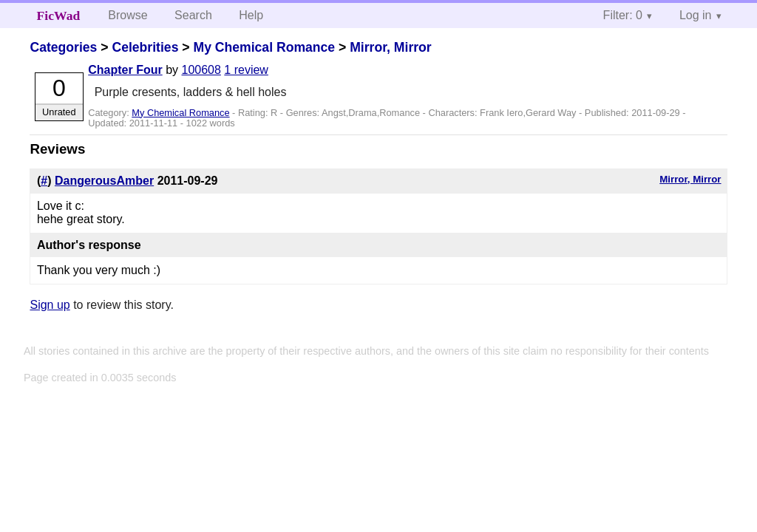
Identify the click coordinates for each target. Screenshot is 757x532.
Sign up (50, 305)
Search (193, 15)
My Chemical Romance (264, 47)
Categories (63, 47)
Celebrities (145, 47)
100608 (201, 70)
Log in (696, 15)
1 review (246, 70)
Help (251, 15)
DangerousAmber (104, 181)
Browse (128, 15)
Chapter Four (125, 70)
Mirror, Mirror (390, 47)
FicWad (59, 16)
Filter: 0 (623, 15)
